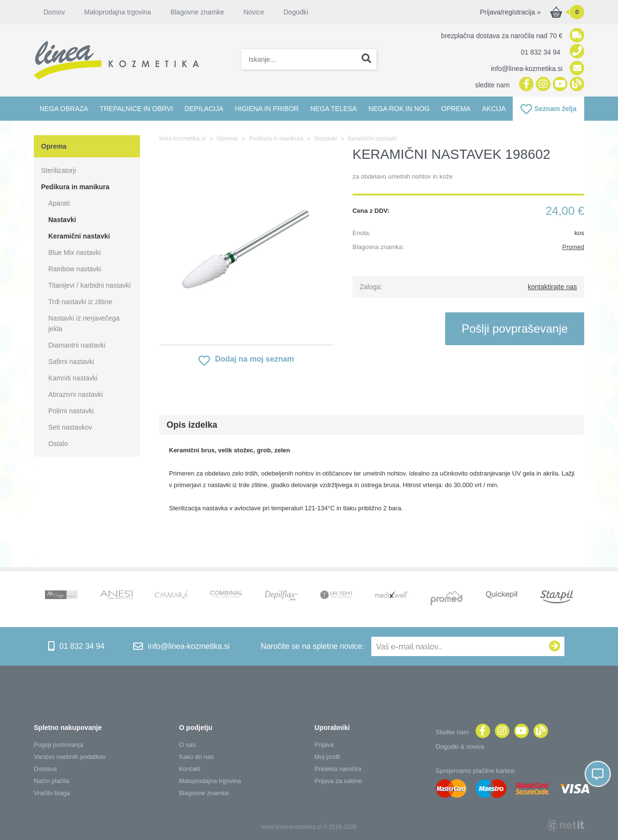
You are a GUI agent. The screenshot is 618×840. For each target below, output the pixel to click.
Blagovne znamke (197, 12)
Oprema (456, 109)
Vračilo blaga (52, 793)
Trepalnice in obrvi (136, 109)
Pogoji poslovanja (58, 745)
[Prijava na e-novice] (555, 646)
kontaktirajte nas (552, 287)
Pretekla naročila (338, 769)
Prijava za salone (338, 781)
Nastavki (62, 220)
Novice (254, 12)
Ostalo (58, 444)
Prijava (324, 745)
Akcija (494, 109)
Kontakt (190, 769)
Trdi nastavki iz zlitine (80, 302)
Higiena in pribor (267, 109)
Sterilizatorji (58, 170)
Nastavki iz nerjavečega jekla (84, 323)
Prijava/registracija (510, 12)
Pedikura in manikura (75, 187)
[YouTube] (559, 85)
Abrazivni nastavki (76, 394)
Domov (54, 12)
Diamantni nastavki (77, 345)
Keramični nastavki (79, 236)
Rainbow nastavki (75, 269)
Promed (573, 247)
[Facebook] (525, 85)
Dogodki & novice (460, 747)
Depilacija (204, 109)
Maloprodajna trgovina (118, 12)
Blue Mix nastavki (75, 252)
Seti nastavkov (70, 427)
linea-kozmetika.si (182, 139)
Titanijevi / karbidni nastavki (90, 285)
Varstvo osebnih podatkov (70, 757)
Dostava (45, 769)
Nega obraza (64, 109)
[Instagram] (542, 85)
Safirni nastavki (71, 362)
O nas (188, 745)
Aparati (59, 203)
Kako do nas (197, 757)
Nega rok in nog (399, 109)
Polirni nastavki (71, 411)
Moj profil (327, 757)
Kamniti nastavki (73, 378)
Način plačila (52, 781)
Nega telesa (334, 109)
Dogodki (296, 12)
